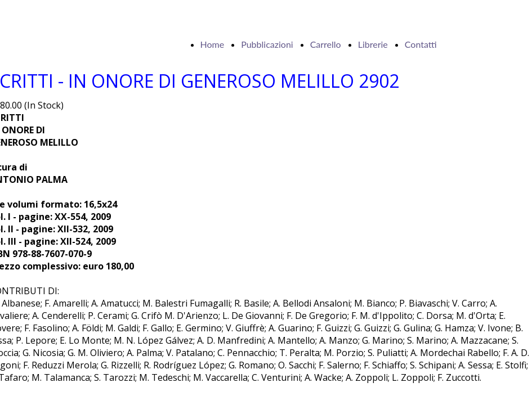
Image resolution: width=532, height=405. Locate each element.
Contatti (421, 44)
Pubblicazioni (267, 44)
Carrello (326, 44)
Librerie (373, 44)
